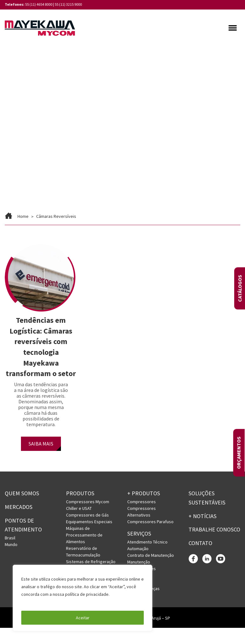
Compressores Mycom (88, 502)
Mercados (19, 507)
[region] (83, 598)
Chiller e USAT (79, 508)
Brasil (10, 538)
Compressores (142, 502)
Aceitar (83, 618)
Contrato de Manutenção (151, 555)
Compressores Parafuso (150, 522)
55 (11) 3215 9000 (68, 4)
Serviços (139, 533)
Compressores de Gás (87, 515)
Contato (200, 543)
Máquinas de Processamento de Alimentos (84, 535)
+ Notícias (202, 516)
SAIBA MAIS (41, 444)
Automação (138, 549)
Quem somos (22, 493)
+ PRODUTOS (144, 493)
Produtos (80, 493)
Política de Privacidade (44, 602)
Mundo (11, 544)
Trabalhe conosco (214, 529)
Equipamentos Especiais (89, 522)
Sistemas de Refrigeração (91, 562)
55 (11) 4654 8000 (39, 4)
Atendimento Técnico (147, 542)
